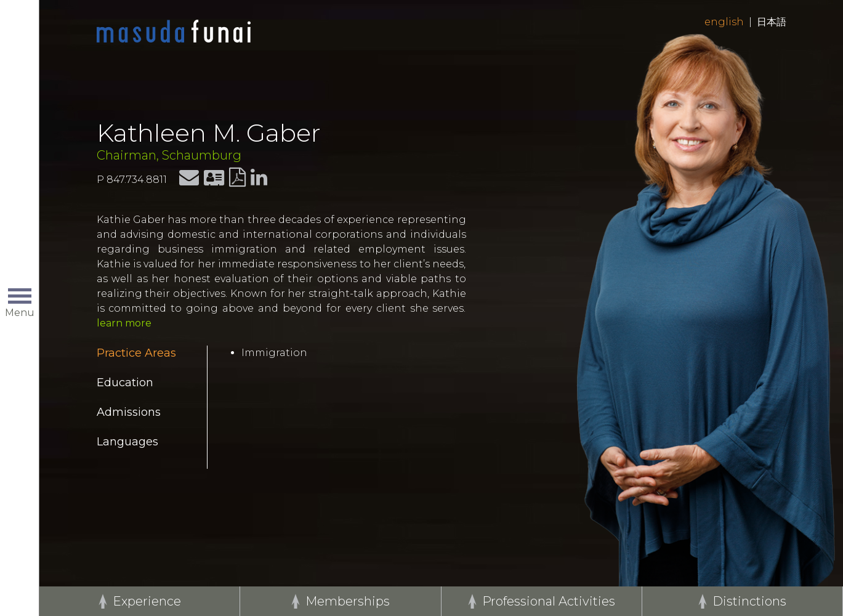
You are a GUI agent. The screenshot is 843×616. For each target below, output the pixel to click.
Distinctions (749, 601)
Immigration (274, 353)
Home (174, 32)
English (724, 22)
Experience (147, 601)
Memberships (348, 601)
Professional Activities (549, 601)
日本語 (772, 22)
